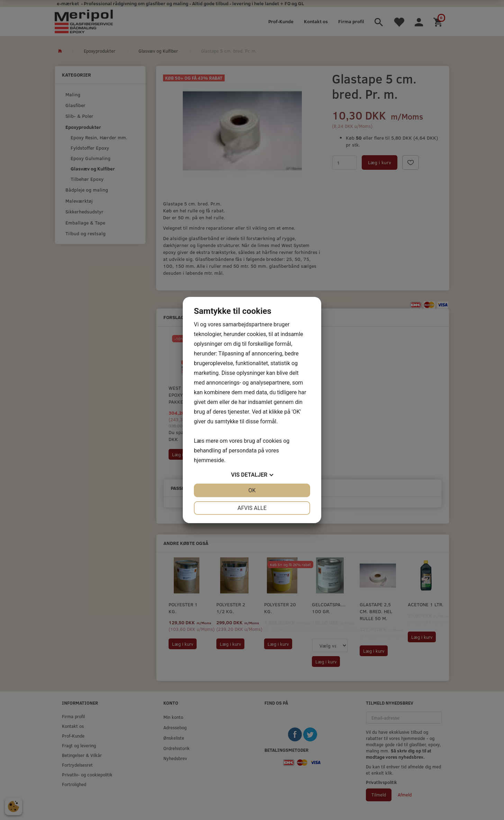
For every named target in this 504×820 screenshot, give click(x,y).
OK (252, 490)
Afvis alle (252, 508)
